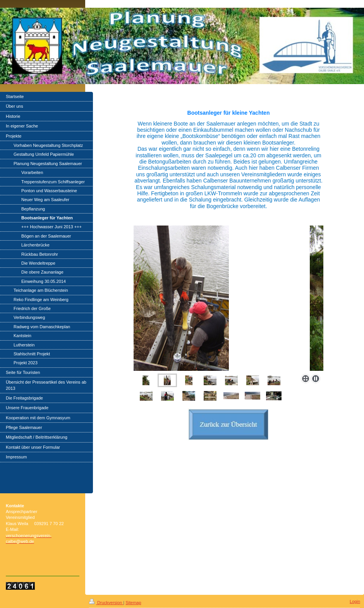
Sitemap (133, 603)
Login (355, 601)
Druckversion (106, 603)
